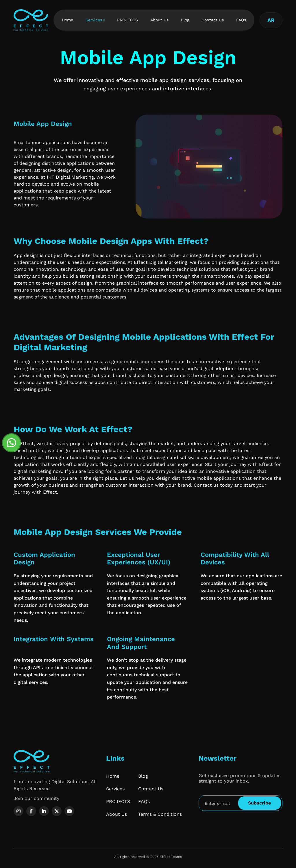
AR (271, 20)
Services (94, 20)
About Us (159, 20)
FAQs (241, 20)
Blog (185, 20)
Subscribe (259, 803)
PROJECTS (127, 20)
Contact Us (213, 20)
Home (67, 20)
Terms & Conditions (160, 814)
